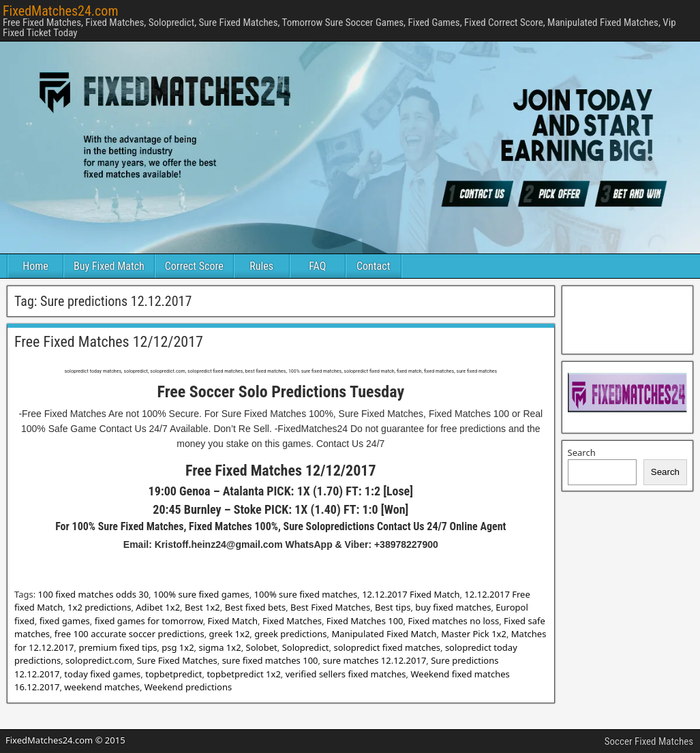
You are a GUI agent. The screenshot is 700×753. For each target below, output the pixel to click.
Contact (373, 266)
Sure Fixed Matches (177, 660)
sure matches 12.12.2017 (374, 660)
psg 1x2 (178, 647)
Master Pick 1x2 (474, 634)
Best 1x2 (202, 607)
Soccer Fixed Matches (649, 741)
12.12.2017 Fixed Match (411, 594)
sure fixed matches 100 (270, 660)
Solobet (262, 647)
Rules (261, 266)
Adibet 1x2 (158, 607)
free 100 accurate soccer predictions (130, 634)
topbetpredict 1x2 (243, 674)
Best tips (393, 607)
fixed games (65, 621)
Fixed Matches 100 (365, 621)
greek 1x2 (230, 634)
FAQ (317, 266)
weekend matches (102, 687)
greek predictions (290, 634)
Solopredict (306, 647)
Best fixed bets (255, 607)
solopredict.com (99, 660)
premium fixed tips (118, 647)
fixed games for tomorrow (149, 621)
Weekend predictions (188, 687)
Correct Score (194, 266)
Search (582, 452)
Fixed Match (233, 621)
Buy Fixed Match (109, 266)
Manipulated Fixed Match (384, 634)
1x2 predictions (99, 607)
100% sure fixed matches (306, 594)
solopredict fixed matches (387, 647)
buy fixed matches (453, 607)
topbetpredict (173, 674)
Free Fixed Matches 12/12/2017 (109, 342)
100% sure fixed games (201, 594)
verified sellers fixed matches (346, 674)
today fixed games (102, 674)
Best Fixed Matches (330, 607)
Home (35, 266)
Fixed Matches (292, 621)
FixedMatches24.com (60, 11)
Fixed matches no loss (453, 621)
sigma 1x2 (219, 647)
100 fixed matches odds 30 (94, 594)
